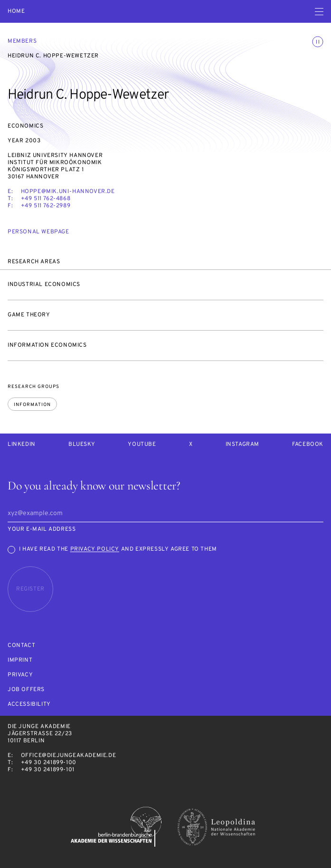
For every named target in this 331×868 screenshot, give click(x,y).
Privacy (20, 675)
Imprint (20, 660)
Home (16, 12)
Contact (21, 646)
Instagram (242, 445)
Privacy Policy (95, 549)
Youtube (142, 445)
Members (22, 41)
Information (32, 405)
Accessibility (29, 705)
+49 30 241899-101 (48, 770)
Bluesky (82, 445)
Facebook (308, 445)
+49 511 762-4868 (46, 199)
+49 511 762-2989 (46, 206)
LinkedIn (22, 445)
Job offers (26, 690)
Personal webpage (38, 232)
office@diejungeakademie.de (69, 756)
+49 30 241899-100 (49, 763)
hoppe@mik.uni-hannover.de (68, 192)
